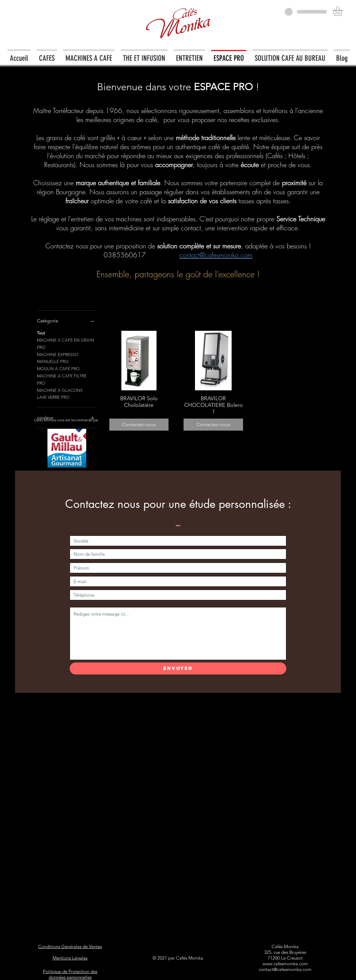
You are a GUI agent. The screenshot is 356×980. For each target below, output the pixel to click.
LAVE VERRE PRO (53, 397)
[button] (343, 11)
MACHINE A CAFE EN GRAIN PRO (65, 343)
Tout (41, 333)
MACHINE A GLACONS (60, 390)
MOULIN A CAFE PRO (58, 368)
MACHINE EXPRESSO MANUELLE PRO (58, 358)
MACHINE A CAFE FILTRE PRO (62, 379)
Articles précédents (213, 306)
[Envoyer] (178, 668)
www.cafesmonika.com (285, 964)
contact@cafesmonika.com (216, 255)
